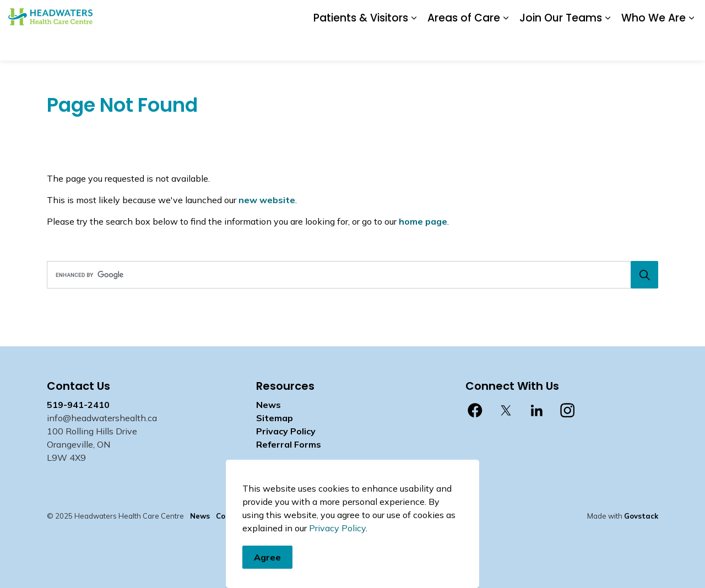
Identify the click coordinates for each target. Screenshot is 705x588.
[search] (349, 275)
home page (423, 221)
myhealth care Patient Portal (609, 15)
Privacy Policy (286, 431)
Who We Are (654, 45)
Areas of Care (464, 45)
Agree (267, 573)
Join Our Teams (561, 45)
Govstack (641, 516)
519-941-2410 (78, 405)
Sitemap (275, 418)
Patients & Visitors (361, 45)
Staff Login (522, 15)
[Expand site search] (686, 15)
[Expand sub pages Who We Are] (691, 45)
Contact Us (471, 15)
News (430, 15)
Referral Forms (289, 444)
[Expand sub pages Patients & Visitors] (414, 45)
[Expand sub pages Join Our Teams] (608, 45)
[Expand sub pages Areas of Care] (506, 45)
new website (267, 200)
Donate (395, 15)
